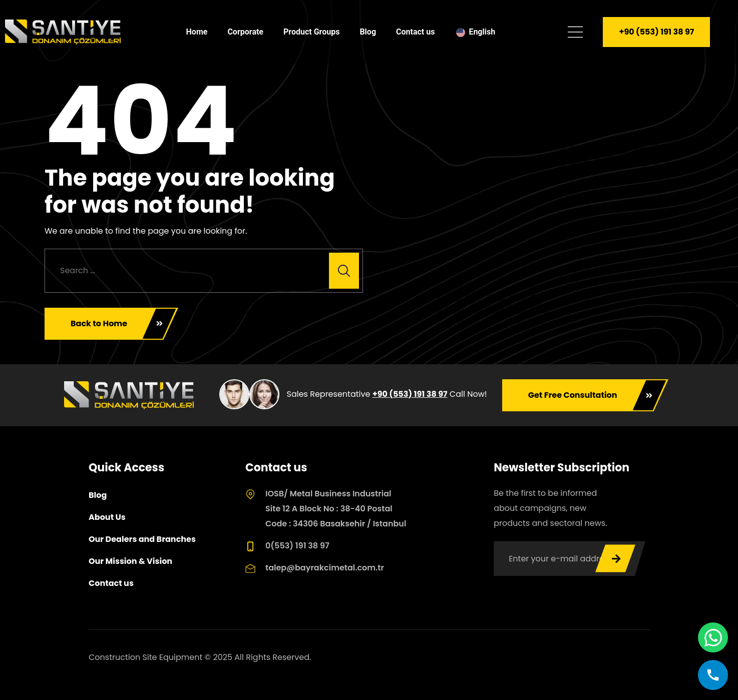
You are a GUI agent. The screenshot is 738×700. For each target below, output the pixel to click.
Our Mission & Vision (130, 561)
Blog (368, 32)
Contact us (415, 32)
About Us (107, 517)
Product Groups (311, 32)
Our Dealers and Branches (142, 539)
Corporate (245, 32)
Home (197, 32)
